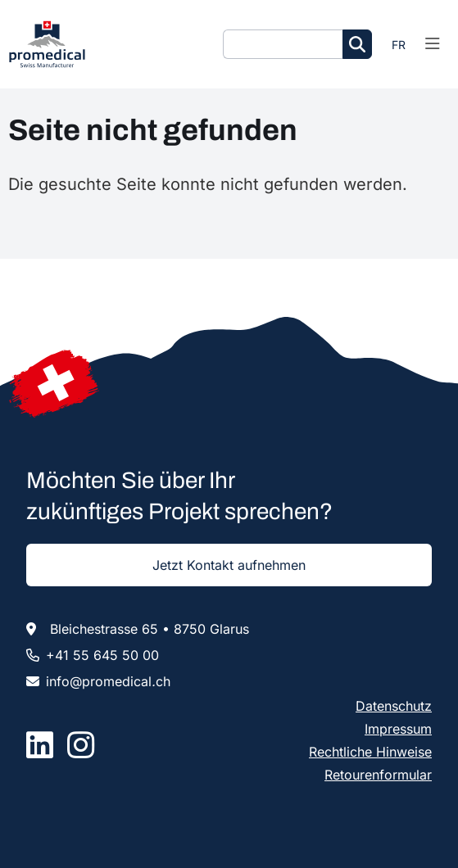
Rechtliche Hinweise (370, 752)
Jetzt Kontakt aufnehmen (229, 565)
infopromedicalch (108, 681)
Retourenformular (378, 775)
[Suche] (283, 44)
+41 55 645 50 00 (102, 655)
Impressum (398, 729)
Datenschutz (394, 706)
